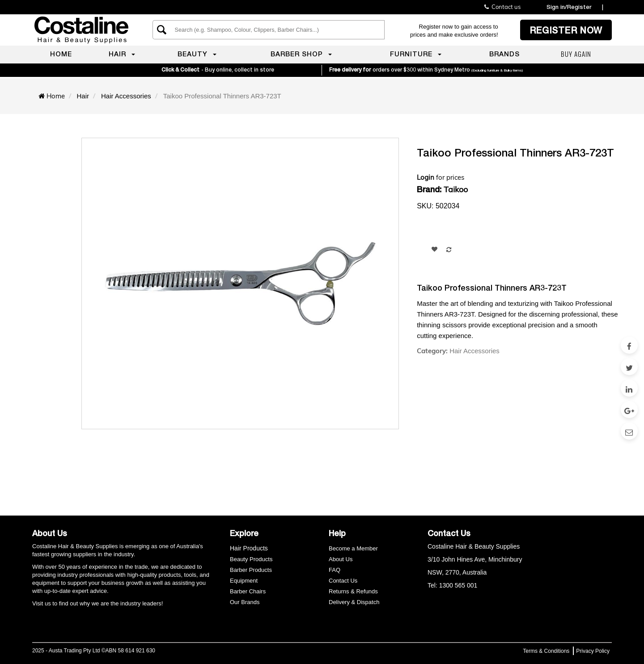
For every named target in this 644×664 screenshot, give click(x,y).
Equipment (244, 581)
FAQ (335, 570)
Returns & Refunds (353, 591)
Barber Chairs (248, 591)
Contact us (502, 7)
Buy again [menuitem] (576, 54)
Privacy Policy (593, 651)
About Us (341, 559)
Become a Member (353, 548)
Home (56, 96)
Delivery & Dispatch (354, 602)
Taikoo (456, 189)
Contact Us (343, 581)
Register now (566, 30)
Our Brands (246, 602)
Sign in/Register (569, 7)
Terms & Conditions (546, 651)
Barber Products (251, 570)
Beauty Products (251, 559)
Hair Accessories (475, 351)
